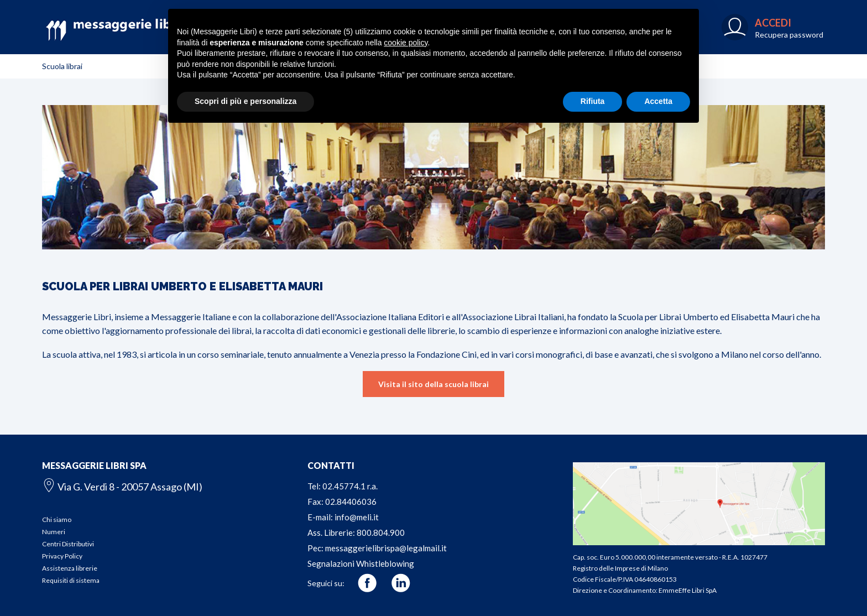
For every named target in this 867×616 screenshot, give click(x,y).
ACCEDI (773, 23)
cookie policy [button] (406, 43)
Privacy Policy (62, 556)
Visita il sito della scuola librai (433, 384)
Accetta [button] (658, 101)
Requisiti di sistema (71, 580)
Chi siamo (57, 520)
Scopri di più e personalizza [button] (246, 101)
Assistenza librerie (70, 568)
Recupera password (789, 35)
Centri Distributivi (68, 544)
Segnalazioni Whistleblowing (361, 563)
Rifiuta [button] (593, 101)
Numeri (54, 532)
